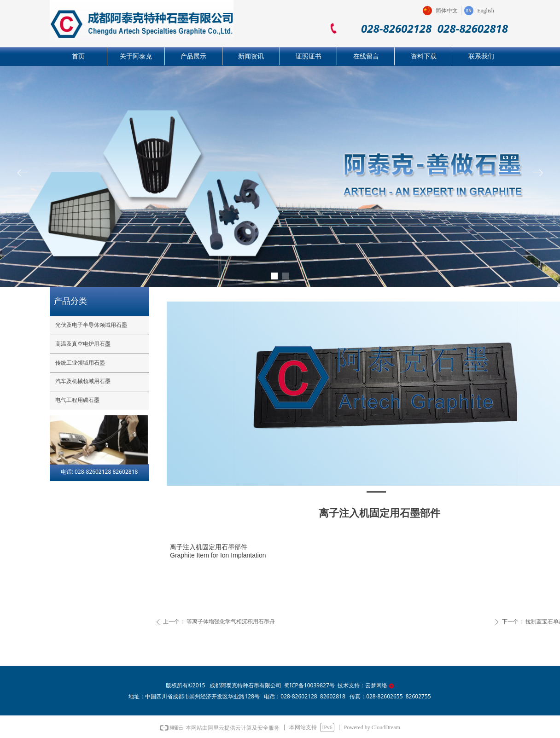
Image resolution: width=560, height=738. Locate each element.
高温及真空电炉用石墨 (83, 344)
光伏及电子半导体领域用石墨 (91, 325)
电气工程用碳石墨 (77, 400)
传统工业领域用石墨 (80, 363)
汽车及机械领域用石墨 (83, 381)
